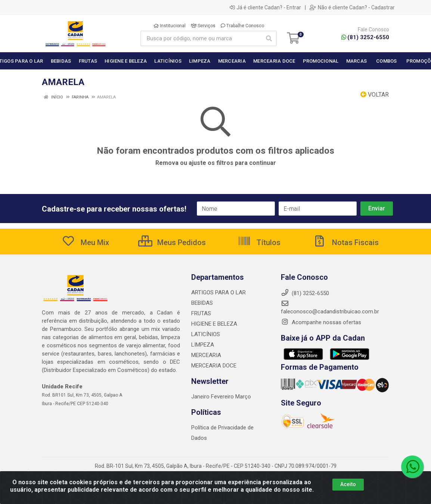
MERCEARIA (206, 355)
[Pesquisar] (269, 38)
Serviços (203, 26)
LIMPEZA (203, 345)
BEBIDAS (202, 303)
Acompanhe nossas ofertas (321, 322)
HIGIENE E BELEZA (214, 324)
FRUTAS (201, 313)
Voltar (375, 95)
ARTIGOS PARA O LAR (218, 292)
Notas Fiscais (346, 242)
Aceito (348, 484)
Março (243, 397)
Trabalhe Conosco (242, 26)
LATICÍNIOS (206, 334)
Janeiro (201, 397)
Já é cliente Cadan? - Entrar (265, 7)
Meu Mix (85, 242)
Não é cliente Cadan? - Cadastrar (352, 7)
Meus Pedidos (172, 242)
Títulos (259, 242)
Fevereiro (223, 397)
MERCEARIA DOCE (214, 366)
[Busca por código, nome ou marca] (201, 38)
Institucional (170, 26)
